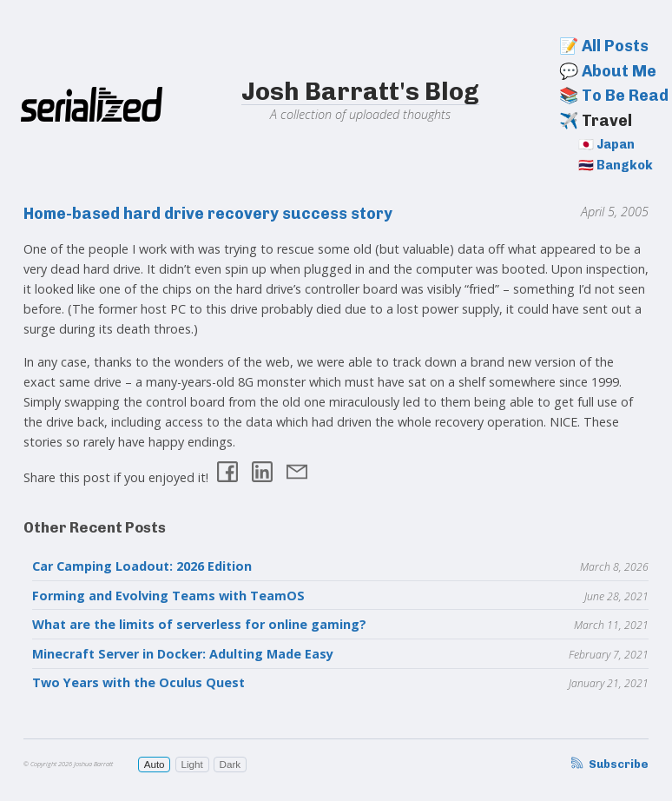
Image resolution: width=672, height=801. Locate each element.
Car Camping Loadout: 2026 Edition (142, 566)
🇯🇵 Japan (606, 144)
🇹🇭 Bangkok (616, 165)
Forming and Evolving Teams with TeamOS (168, 596)
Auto (155, 764)
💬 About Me (608, 71)
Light (191, 764)
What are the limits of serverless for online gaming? (199, 624)
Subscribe (609, 764)
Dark (231, 764)
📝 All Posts (604, 46)
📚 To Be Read (614, 96)
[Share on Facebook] (227, 474)
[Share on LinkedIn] (262, 474)
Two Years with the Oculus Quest (138, 682)
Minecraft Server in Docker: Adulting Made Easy (183, 654)
